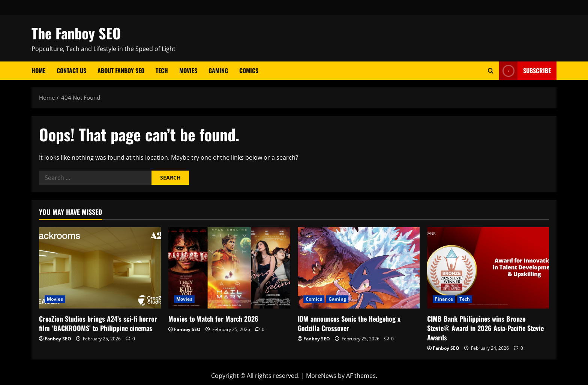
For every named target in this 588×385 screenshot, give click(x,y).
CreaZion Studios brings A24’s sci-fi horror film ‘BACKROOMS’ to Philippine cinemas (98, 323)
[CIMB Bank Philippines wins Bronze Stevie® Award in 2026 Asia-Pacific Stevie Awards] (488, 268)
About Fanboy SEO (121, 70)
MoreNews (321, 376)
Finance (444, 299)
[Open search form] (491, 71)
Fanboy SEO (58, 339)
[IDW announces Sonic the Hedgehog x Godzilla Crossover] (359, 268)
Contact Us (71, 70)
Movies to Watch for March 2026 (213, 319)
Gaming (218, 70)
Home (38, 70)
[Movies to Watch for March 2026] (229, 268)
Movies (188, 70)
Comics (249, 70)
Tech (162, 70)
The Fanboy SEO (76, 33)
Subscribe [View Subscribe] (525, 71)
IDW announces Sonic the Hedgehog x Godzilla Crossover (349, 323)
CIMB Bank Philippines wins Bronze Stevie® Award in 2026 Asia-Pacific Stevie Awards (485, 328)
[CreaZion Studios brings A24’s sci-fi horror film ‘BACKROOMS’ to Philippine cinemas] (100, 268)
